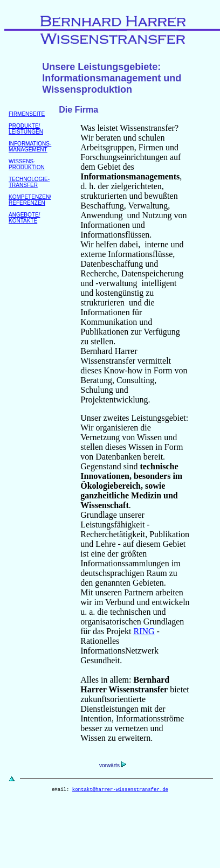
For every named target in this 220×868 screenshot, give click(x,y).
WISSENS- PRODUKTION (27, 164)
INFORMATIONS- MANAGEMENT (30, 147)
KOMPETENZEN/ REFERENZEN (30, 200)
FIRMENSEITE (27, 114)
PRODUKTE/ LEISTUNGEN (26, 129)
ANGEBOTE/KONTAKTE (24, 218)
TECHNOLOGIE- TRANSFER (29, 182)
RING (144, 631)
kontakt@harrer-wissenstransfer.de (120, 791)
